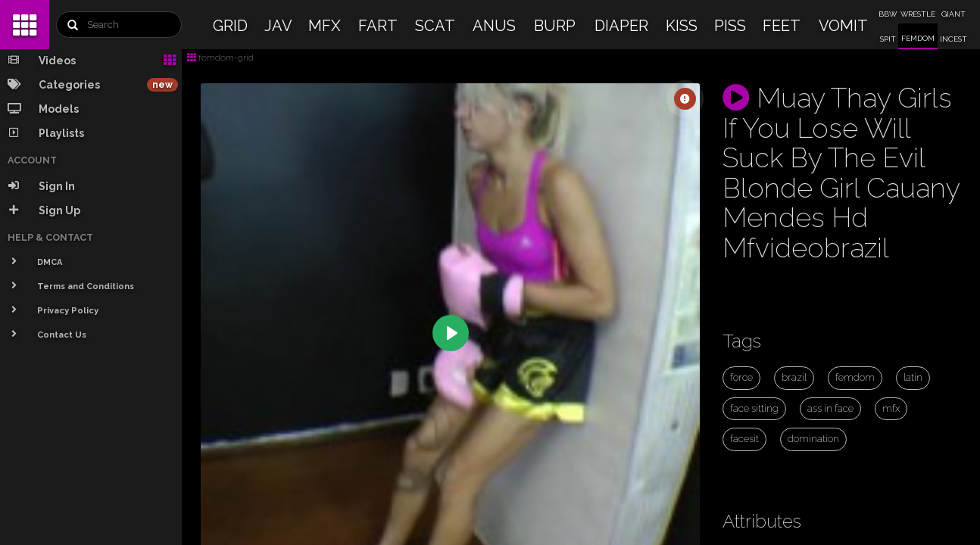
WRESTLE (918, 14)
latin (913, 377)
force (741, 377)
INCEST (953, 39)
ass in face (830, 408)
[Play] (451, 333)
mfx (891, 408)
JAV (278, 26)
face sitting (754, 408)
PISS (730, 26)
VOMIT (843, 26)
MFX (325, 26)
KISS (682, 26)
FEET (782, 26)
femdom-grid (220, 58)
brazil (794, 377)
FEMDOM (918, 38)
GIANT (953, 14)
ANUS (494, 26)
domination (813, 439)
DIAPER (621, 26)
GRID (230, 26)
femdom (855, 377)
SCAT (435, 26)
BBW (888, 14)
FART (378, 26)
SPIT (888, 39)
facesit (744, 439)
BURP (555, 26)
